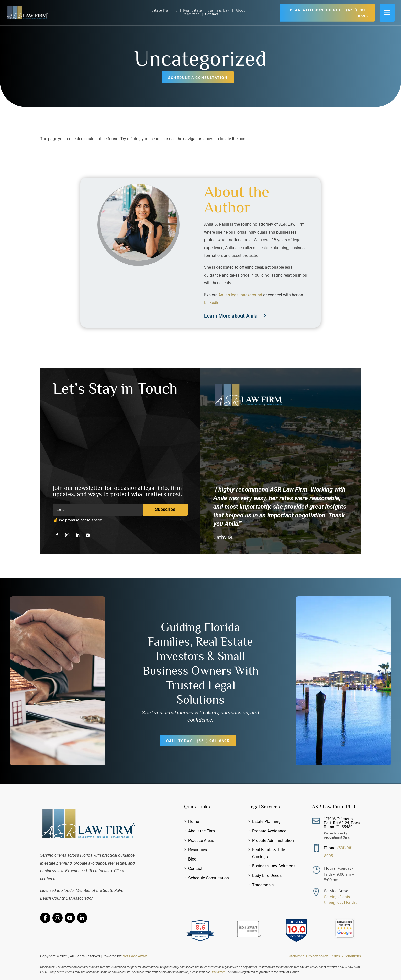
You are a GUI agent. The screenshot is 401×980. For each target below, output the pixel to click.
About (241, 10)
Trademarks (263, 885)
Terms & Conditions (346, 956)
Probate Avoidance (269, 831)
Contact (212, 14)
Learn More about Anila (231, 316)
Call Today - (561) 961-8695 (198, 741)
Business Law (219, 10)
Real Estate (193, 10)
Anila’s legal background (240, 295)
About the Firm (202, 831)
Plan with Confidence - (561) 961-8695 (329, 13)
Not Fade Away (135, 956)
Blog (192, 859)
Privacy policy (317, 956)
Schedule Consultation (209, 878)
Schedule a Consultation (198, 78)
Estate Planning (165, 10)
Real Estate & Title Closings (269, 853)
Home (194, 821)
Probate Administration (273, 840)
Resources (192, 14)
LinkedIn (212, 303)
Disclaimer (296, 956)
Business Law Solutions (274, 866)
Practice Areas (201, 840)
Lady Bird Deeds (267, 875)
